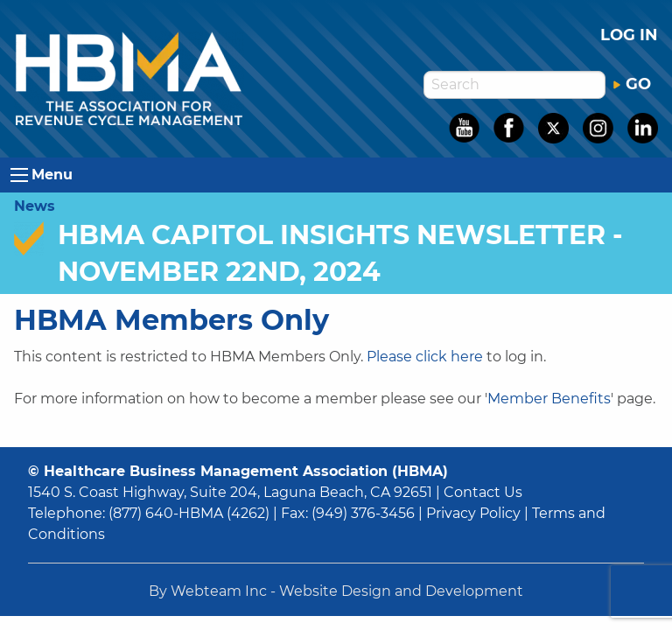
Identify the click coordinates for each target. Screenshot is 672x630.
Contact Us (483, 492)
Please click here (425, 357)
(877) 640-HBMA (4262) (189, 513)
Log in (629, 35)
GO (632, 84)
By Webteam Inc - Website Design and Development (336, 591)
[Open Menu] (19, 175)
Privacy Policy (473, 513)
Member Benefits (549, 399)
